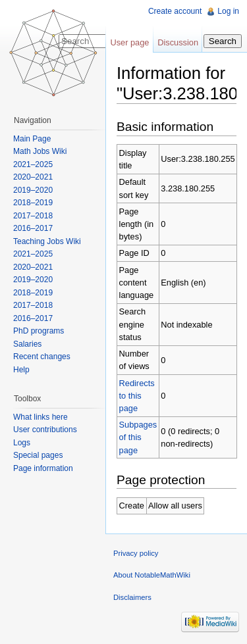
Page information (43, 468)
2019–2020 (33, 190)
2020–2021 (33, 177)
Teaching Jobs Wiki (47, 241)
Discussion (178, 42)
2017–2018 (33, 216)
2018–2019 (33, 203)
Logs (22, 443)
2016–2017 (33, 228)
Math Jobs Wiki (40, 151)
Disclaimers (132, 597)
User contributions (45, 430)
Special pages (38, 455)
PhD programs (39, 331)
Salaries (27, 344)
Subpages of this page (138, 437)
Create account (175, 11)
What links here (41, 417)
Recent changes (42, 357)
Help (21, 370)
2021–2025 (33, 164)
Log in (228, 11)
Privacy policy (136, 553)
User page (129, 42)
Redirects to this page (137, 396)
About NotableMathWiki (152, 575)
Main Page (32, 139)
